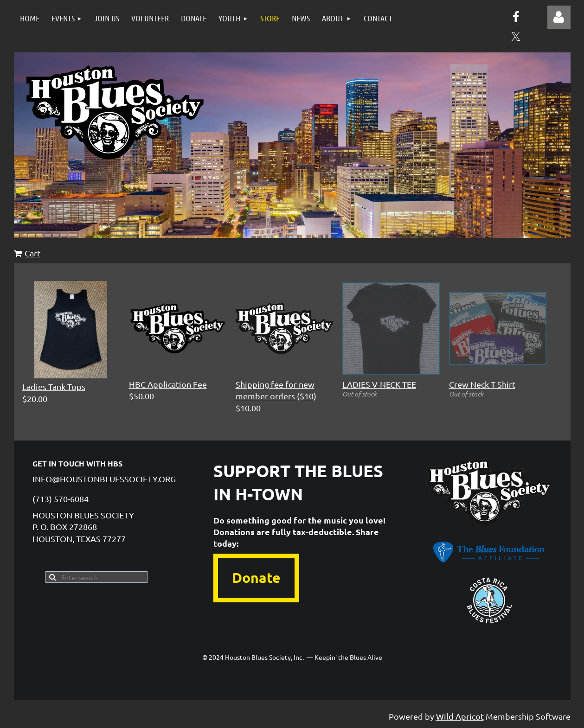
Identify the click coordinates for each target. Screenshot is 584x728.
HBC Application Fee (168, 384)
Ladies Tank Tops (54, 386)
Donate (256, 578)
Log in (559, 17)
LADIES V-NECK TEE (379, 384)
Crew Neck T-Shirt (482, 384)
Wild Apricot (460, 716)
